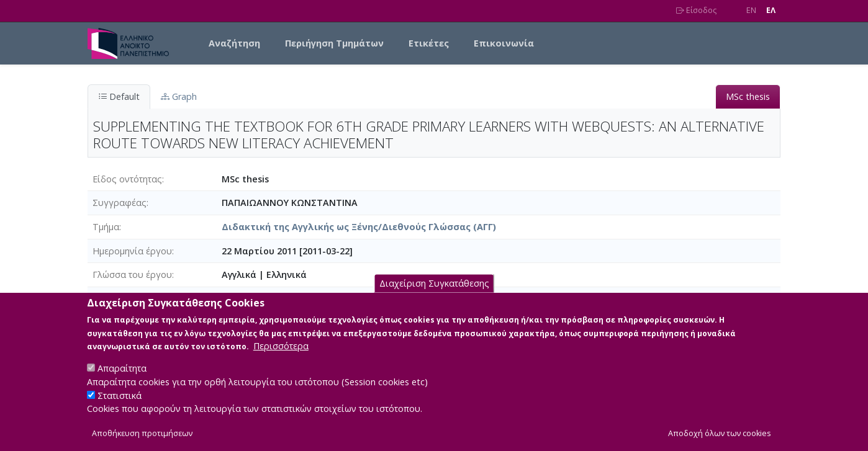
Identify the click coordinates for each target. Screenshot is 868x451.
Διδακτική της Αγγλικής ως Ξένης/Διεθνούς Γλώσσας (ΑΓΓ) (359, 227)
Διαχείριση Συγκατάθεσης (434, 286)
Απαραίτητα (122, 371)
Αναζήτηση (234, 43)
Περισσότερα (281, 348)
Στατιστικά (120, 398)
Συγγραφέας (120, 203)
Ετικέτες (429, 43)
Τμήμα (106, 227)
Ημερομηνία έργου (132, 251)
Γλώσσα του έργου (132, 275)
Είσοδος (696, 10)
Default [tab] (119, 96)
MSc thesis (748, 96)
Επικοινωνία (504, 43)
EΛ (771, 10)
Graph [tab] (179, 96)
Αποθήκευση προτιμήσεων (142, 436)
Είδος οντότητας (127, 179)
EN (751, 10)
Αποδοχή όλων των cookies (720, 436)
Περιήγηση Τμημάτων (334, 43)
